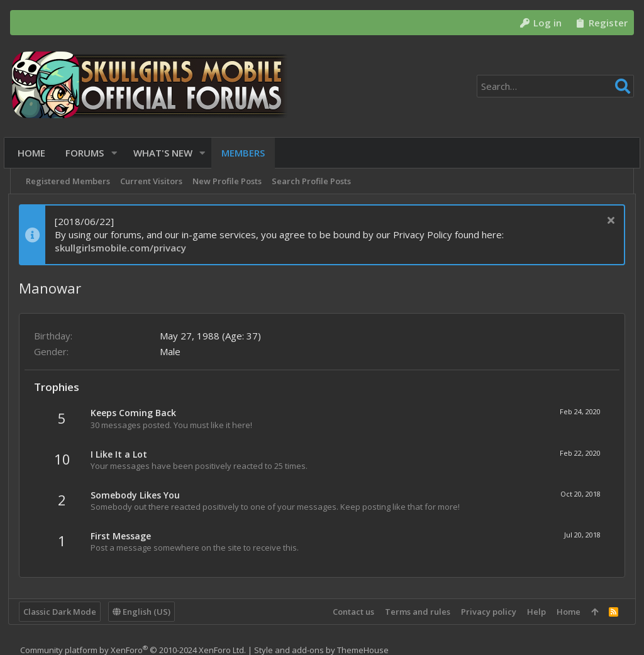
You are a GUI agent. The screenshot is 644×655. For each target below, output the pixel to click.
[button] (117, 153)
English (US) (143, 612)
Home (567, 612)
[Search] (555, 86)
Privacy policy (487, 612)
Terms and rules (416, 612)
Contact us (352, 612)
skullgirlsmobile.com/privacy (122, 248)
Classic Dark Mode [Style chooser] (62, 612)
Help (535, 612)
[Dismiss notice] (607, 222)
